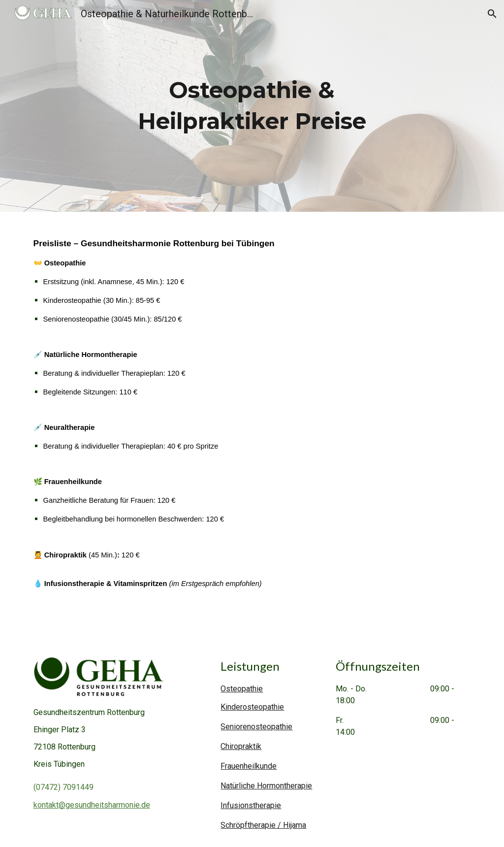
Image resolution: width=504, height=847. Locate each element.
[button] (492, 14)
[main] (252, 106)
